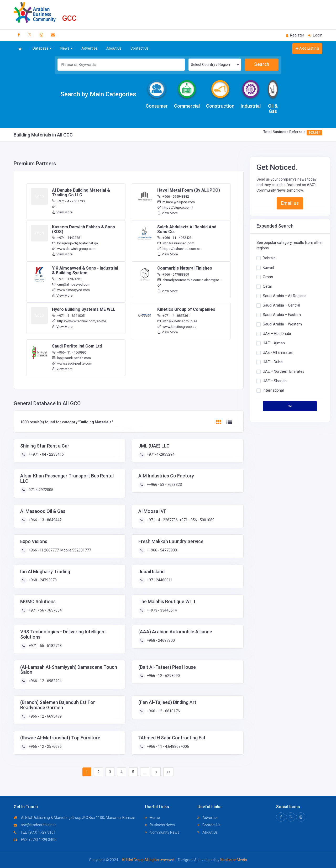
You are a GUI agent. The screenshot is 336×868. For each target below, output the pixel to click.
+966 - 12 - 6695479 (45, 716)
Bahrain (269, 258)
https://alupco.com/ (175, 207)
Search (262, 64)
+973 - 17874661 (67, 279)
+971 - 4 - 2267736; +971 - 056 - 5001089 (180, 520)
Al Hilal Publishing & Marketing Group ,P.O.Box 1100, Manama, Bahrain (74, 818)
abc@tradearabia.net (35, 825)
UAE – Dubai (273, 362)
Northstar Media (233, 860)
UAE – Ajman (274, 343)
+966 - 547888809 (173, 274)
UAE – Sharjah (275, 381)
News (66, 48)
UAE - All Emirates (278, 352)
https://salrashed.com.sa (179, 249)
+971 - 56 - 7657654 (45, 610)
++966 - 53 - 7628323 (164, 485)
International (273, 390)
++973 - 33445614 (161, 610)
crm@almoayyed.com (71, 284)
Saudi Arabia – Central (281, 305)
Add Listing (307, 48)
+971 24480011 (159, 580)
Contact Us (140, 48)
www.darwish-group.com (74, 249)
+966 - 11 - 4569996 (69, 352)
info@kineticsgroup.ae (177, 321)
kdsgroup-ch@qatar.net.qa (75, 243)
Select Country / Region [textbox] (210, 65)
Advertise (89, 48)
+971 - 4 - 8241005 (68, 316)
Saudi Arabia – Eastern (282, 314)
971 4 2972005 (41, 490)
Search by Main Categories (98, 94)
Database (42, 48)
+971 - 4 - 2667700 (68, 201)
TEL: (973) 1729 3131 (35, 832)
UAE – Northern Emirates (283, 371)
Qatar (267, 286)
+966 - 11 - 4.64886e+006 (167, 746)
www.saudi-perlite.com (72, 363)
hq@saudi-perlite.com (71, 358)
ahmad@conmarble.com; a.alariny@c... (189, 280)
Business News (160, 825)
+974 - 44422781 (67, 238)
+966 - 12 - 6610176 (163, 711)
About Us (114, 48)
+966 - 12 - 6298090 (163, 676)
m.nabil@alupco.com (176, 202)
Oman (268, 277)
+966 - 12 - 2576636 (45, 746)
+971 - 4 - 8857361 (174, 316)
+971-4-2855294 (160, 454)
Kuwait (268, 267)
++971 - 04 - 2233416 (46, 454)
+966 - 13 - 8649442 (45, 520)
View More (62, 212)
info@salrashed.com (176, 243)
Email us (290, 203)
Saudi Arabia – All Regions (285, 296)
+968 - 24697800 (160, 640)
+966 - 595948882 (173, 196)
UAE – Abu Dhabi (277, 333)
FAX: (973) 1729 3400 (35, 840)
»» (169, 772)
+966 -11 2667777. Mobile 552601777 (59, 550)
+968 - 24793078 (42, 580)
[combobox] (215, 65)
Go (290, 406)
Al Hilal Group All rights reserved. (148, 860)
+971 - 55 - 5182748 (45, 646)
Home (152, 818)
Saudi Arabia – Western (282, 324)
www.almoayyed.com (71, 290)
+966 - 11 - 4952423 (174, 238)
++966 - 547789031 (162, 550)
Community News (162, 832)
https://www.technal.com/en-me (79, 321)
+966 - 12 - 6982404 (45, 681)
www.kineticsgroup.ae (177, 327)
